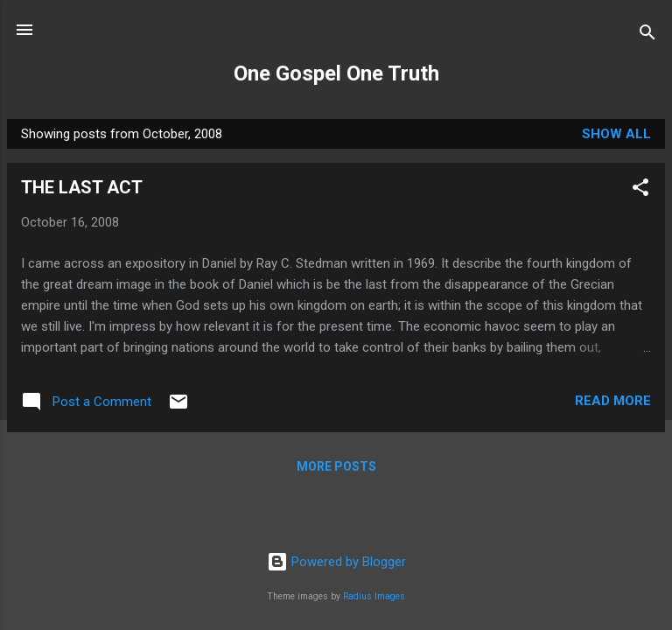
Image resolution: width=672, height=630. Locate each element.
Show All (616, 134)
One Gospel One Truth (336, 73)
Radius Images (374, 596)
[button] (640, 190)
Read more (613, 401)
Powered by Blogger (336, 562)
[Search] (647, 35)
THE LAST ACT (82, 187)
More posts (336, 466)
